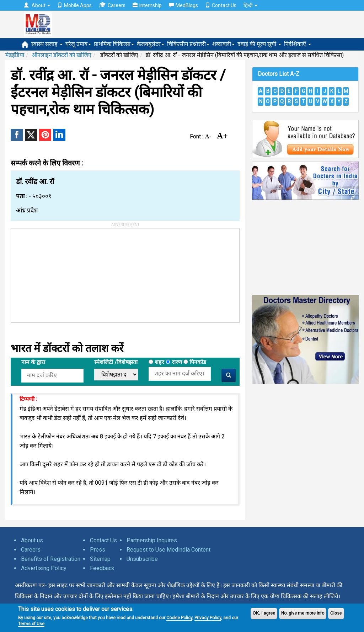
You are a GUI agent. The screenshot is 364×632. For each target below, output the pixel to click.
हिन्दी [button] (250, 5)
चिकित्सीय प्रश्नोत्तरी (188, 44)
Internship (147, 5)
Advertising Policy (44, 568)
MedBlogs (183, 5)
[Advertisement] (64, 273)
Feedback (102, 568)
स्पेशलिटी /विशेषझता (116, 362)
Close (336, 613)
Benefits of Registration (51, 559)
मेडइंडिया (15, 55)
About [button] (37, 5)
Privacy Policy (208, 618)
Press (98, 550)
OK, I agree (264, 613)
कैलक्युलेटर (151, 44)
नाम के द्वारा (33, 362)
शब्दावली (223, 44)
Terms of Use (31, 624)
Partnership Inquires (152, 540)
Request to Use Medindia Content (168, 550)
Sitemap (100, 559)
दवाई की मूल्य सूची (259, 44)
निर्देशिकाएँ (298, 44)
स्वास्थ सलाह (47, 44)
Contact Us (221, 5)
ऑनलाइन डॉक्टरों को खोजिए (61, 55)
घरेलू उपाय (78, 44)
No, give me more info (303, 613)
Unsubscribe (142, 559)
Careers (112, 5)
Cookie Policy (179, 618)
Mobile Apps (74, 5)
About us (32, 540)
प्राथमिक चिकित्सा (114, 44)
